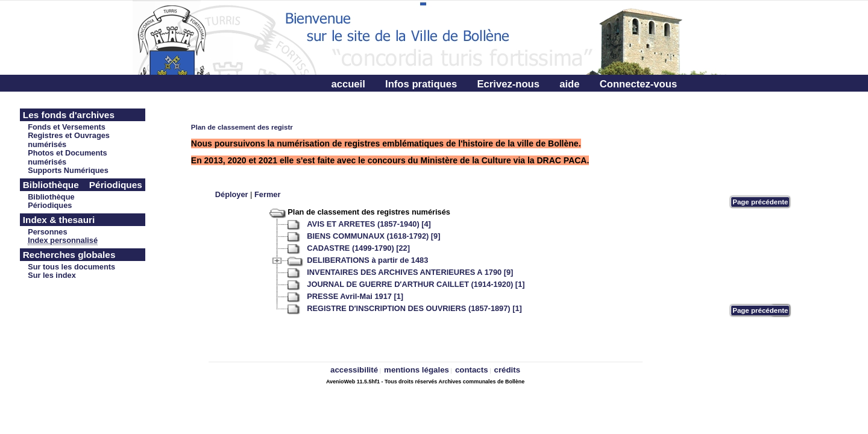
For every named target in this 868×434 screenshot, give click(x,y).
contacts (472, 370)
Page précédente (760, 202)
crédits (508, 370)
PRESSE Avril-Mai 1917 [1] (355, 296)
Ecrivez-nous (508, 84)
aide (569, 84)
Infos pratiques (421, 84)
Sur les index (52, 275)
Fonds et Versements (67, 127)
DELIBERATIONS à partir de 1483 (367, 260)
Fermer (267, 194)
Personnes (47, 232)
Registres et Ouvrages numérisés (69, 140)
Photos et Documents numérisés (68, 157)
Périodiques (50, 205)
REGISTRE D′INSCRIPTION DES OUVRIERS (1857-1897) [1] (414, 308)
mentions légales (417, 370)
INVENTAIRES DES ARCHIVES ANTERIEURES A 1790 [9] (410, 272)
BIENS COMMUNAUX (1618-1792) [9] (373, 236)
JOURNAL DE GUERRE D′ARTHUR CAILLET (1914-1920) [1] (416, 284)
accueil (348, 84)
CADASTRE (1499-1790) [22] (358, 248)
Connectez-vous (638, 84)
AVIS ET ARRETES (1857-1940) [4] (369, 224)
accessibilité (354, 370)
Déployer (232, 194)
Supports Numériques (68, 170)
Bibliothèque (51, 197)
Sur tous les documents (71, 267)
